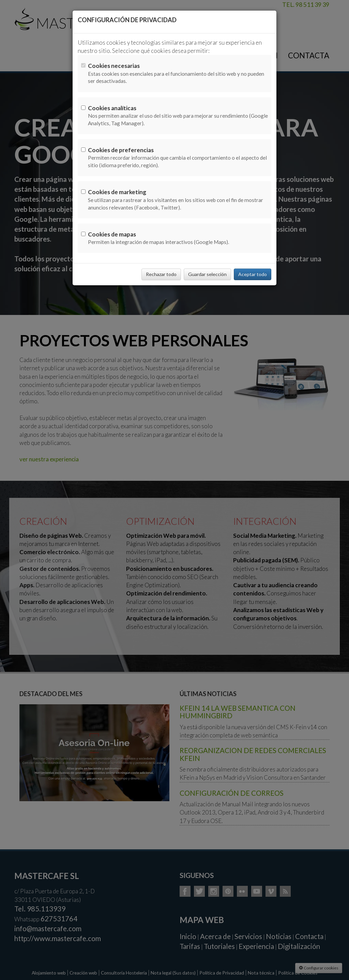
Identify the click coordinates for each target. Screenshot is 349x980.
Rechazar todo (161, 274)
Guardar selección (207, 274)
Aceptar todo (253, 274)
